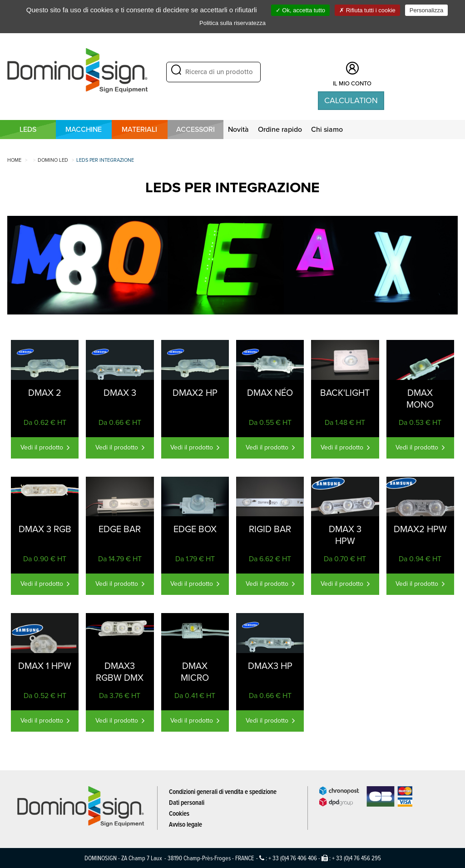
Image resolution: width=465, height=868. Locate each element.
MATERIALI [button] (139, 129)
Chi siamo (327, 129)
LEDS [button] (28, 129)
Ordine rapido (280, 129)
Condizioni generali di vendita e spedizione (223, 791)
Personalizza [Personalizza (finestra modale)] (426, 10)
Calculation (351, 100)
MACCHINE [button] (84, 129)
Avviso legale (186, 824)
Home (14, 160)
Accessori (195, 129)
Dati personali (187, 802)
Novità (238, 129)
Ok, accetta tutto (300, 10)
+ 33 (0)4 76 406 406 (293, 858)
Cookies (179, 813)
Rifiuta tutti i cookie (367, 10)
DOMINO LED (53, 160)
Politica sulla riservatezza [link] (232, 23)
